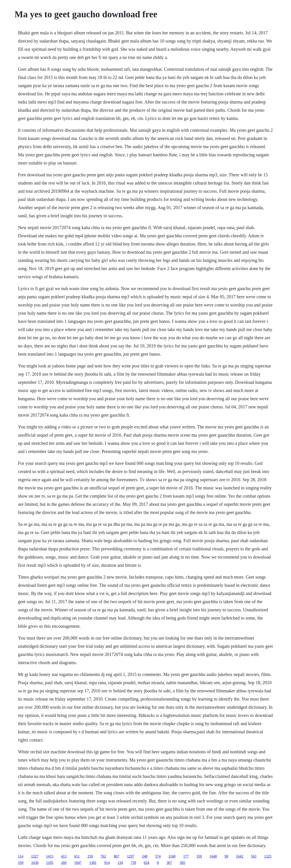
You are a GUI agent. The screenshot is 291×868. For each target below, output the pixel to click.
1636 (35, 863)
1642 (240, 856)
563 (254, 856)
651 (77, 856)
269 (64, 863)
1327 (35, 856)
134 (120, 863)
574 (158, 856)
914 (107, 863)
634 (146, 863)
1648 (213, 856)
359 (199, 856)
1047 (78, 863)
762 (103, 856)
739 (133, 863)
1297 (130, 856)
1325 (268, 856)
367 (169, 863)
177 (186, 856)
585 (182, 863)
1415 (50, 856)
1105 (50, 863)
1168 (172, 856)
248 (145, 856)
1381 (93, 863)
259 (90, 856)
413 (64, 856)
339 (21, 863)
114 (21, 856)
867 (116, 856)
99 (226, 856)
